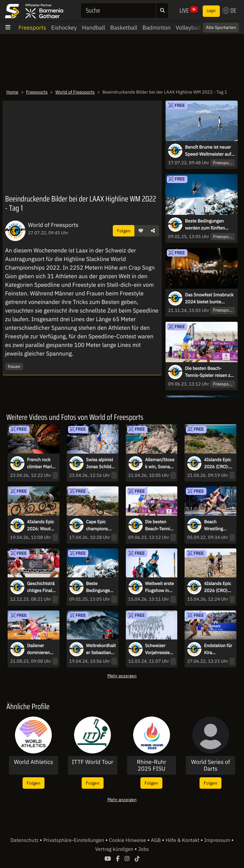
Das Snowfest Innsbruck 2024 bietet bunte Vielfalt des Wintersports (210, 299)
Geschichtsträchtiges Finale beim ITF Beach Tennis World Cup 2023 (41, 587)
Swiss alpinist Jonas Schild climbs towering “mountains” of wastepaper (100, 463)
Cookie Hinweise (128, 840)
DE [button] (229, 11)
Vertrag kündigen (115, 849)
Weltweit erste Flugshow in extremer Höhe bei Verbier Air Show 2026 (160, 587)
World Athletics (34, 762)
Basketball (124, 28)
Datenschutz (25, 840)
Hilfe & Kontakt (183, 840)
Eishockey (64, 28)
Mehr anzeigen (122, 676)
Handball (94, 28)
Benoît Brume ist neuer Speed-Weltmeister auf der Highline (208, 151)
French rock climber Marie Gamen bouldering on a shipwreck (41, 463)
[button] (141, 231)
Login (211, 11)
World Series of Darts (211, 765)
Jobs (144, 849)
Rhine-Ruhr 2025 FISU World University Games (152, 765)
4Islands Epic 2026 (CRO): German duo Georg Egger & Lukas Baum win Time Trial (218, 463)
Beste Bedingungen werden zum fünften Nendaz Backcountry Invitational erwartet (206, 225)
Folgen (124, 231)
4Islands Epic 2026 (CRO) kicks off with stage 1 (217, 587)
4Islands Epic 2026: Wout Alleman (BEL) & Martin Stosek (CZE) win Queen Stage (41, 526)
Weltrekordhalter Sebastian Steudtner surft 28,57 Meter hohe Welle (101, 649)
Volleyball (188, 28)
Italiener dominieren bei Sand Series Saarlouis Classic (38, 649)
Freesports (32, 28)
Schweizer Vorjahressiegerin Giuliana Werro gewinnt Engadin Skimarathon (160, 649)
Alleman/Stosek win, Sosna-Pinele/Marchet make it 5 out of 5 (160, 463)
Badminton (156, 28)
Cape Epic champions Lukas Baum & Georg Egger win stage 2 (100, 526)
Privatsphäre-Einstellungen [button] (74, 840)
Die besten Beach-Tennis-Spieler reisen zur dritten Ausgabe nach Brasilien (210, 372)
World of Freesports (75, 92)
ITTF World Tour (92, 762)
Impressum (218, 840)
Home (12, 92)
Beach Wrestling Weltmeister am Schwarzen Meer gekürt (218, 526)
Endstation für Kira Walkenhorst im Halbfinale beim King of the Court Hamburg (218, 649)
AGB (156, 840)
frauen (14, 366)
